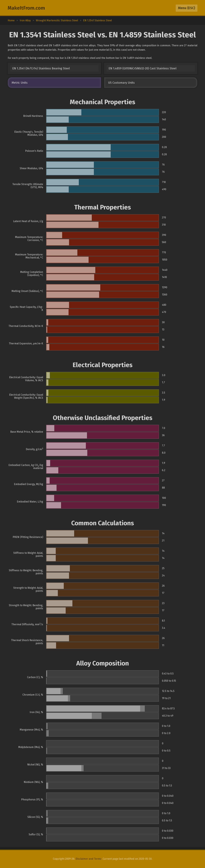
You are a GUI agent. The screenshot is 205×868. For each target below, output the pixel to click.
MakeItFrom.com (26, 8)
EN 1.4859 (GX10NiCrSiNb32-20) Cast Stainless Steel (143, 68)
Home (11, 20)
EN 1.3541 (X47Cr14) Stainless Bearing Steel (41, 68)
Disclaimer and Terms (88, 859)
